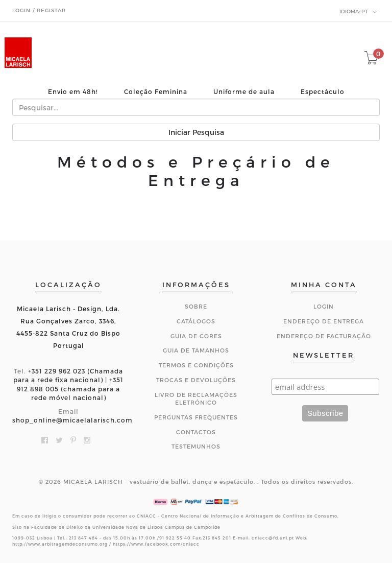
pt (358, 12)
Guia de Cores (196, 336)
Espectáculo (323, 92)
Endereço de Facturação (324, 336)
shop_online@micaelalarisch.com (72, 420)
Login (324, 306)
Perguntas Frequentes (196, 417)
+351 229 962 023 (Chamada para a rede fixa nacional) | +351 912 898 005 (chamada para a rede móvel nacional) (68, 384)
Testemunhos (196, 446)
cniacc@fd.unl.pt (273, 538)
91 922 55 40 (175, 538)
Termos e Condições (196, 365)
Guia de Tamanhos (196, 350)
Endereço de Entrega (324, 321)
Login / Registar (39, 10)
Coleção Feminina (156, 92)
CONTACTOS (196, 432)
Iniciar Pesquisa (196, 132)
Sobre (196, 306)
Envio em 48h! (73, 92)
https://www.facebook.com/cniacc (156, 544)
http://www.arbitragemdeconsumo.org (60, 544)
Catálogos (196, 321)
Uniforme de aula (244, 92)
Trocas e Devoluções (196, 380)
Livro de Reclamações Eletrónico (196, 399)
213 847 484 (83, 538)
